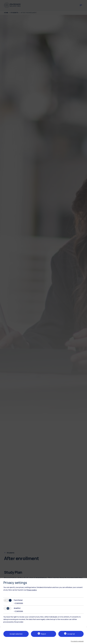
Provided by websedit (77, 641)
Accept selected (16, 634)
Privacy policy (32, 590)
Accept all (71, 634)
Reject (43, 634)
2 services (18, 603)
